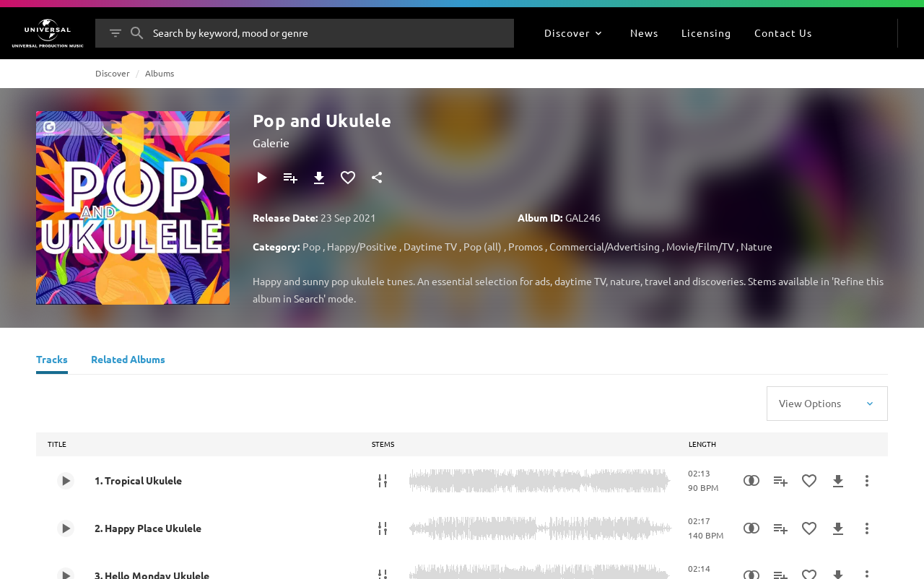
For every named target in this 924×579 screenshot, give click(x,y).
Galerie (271, 142)
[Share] (377, 178)
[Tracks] (52, 361)
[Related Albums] (128, 361)
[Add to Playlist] (290, 178)
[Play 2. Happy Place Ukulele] (66, 528)
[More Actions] (867, 481)
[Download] (319, 178)
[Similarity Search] (751, 481)
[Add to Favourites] (348, 178)
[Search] (137, 33)
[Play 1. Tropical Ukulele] (66, 481)
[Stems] (383, 481)
